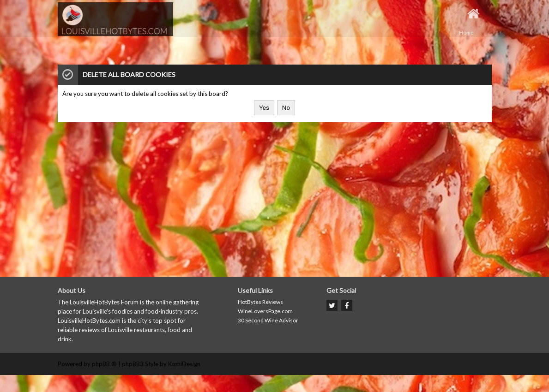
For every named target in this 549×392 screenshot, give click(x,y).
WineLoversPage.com (265, 311)
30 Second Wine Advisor (268, 320)
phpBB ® (104, 364)
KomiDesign (184, 364)
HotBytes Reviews (260, 302)
